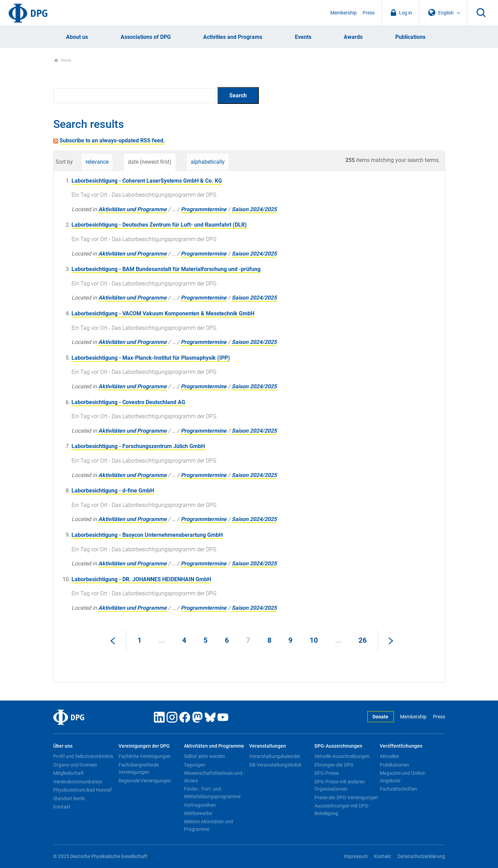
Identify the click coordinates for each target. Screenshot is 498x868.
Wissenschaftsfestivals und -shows (214, 777)
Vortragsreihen (200, 805)
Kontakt (62, 807)
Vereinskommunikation (78, 782)
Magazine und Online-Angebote (403, 777)
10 (314, 640)
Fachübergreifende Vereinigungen (139, 769)
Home (63, 60)
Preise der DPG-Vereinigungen (346, 798)
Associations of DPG (146, 37)
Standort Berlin (69, 799)
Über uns (63, 746)
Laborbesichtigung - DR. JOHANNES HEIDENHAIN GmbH (141, 579)
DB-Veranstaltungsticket (275, 765)
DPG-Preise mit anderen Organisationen (340, 785)
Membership (344, 13)
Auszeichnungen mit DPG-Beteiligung (342, 810)
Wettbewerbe (198, 813)
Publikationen (394, 765)
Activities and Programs (233, 37)
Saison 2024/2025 (254, 209)
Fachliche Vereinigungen (145, 756)
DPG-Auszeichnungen (338, 746)
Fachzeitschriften (398, 789)
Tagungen (195, 765)
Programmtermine (204, 209)
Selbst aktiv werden (204, 756)
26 (363, 640)
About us (77, 37)
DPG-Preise (327, 773)
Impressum (356, 856)
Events (303, 37)
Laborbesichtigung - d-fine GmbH (113, 491)
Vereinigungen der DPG (144, 746)
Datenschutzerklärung (421, 856)
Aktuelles (389, 756)
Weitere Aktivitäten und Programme (208, 825)
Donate (380, 717)
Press (369, 13)
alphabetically (208, 162)
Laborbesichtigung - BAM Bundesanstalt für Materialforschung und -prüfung (166, 269)
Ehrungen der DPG (334, 765)
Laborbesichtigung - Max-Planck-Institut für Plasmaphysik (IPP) (151, 358)
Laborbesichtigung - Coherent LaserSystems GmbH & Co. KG (147, 181)
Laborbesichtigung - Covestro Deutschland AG (128, 402)
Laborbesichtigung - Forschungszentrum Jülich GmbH (138, 446)
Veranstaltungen (268, 746)
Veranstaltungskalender (275, 756)
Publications (410, 37)
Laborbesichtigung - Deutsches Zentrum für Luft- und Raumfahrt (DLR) (159, 225)
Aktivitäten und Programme (132, 209)
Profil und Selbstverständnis (83, 756)
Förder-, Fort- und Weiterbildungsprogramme (212, 793)
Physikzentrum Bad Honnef (82, 790)
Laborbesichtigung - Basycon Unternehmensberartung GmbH (147, 535)
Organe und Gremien (75, 765)
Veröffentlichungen (401, 746)
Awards (353, 37)
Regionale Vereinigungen (145, 781)
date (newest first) (150, 162)
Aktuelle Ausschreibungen (342, 756)
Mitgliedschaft (69, 773)
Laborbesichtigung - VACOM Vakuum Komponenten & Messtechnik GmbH (163, 313)
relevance (97, 162)
